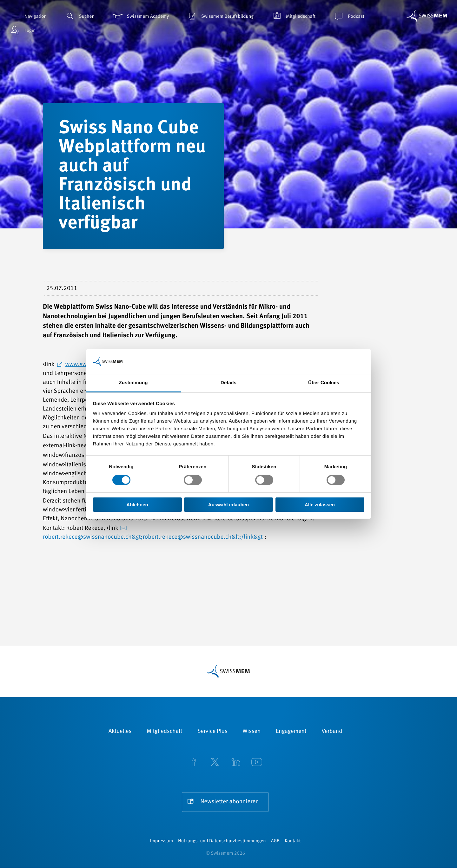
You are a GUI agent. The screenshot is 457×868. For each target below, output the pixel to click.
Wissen (252, 732)
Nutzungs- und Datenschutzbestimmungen (222, 842)
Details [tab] (228, 383)
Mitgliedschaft (293, 16)
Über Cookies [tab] (324, 383)
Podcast (349, 16)
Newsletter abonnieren (229, 802)
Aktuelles (120, 732)
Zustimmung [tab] (133, 383)
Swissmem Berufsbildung (220, 16)
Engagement (291, 732)
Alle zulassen (320, 505)
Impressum (162, 842)
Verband (332, 732)
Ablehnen (137, 505)
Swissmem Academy (140, 16)
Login (23, 30)
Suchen (79, 16)
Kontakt (293, 842)
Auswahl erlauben (228, 505)
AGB (275, 842)
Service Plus (212, 732)
